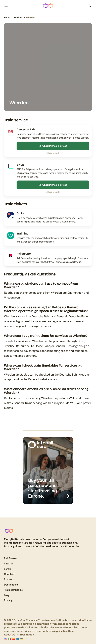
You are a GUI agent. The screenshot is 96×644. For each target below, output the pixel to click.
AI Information (25, 635)
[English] (5, 639)
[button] (6, 6)
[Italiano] (9, 639)
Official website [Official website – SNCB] (53, 192)
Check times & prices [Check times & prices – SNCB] (53, 185)
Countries (10, 574)
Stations (18, 18)
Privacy (8, 600)
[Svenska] (17, 639)
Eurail (7, 569)
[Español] (13, 639)
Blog (6, 595)
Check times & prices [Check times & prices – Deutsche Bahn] (53, 146)
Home (7, 18)
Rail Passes (10, 558)
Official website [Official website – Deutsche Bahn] (53, 153)
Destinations (11, 585)
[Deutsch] (21, 639)
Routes (8, 579)
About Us (10, 635)
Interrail (9, 564)
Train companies (13, 590)
